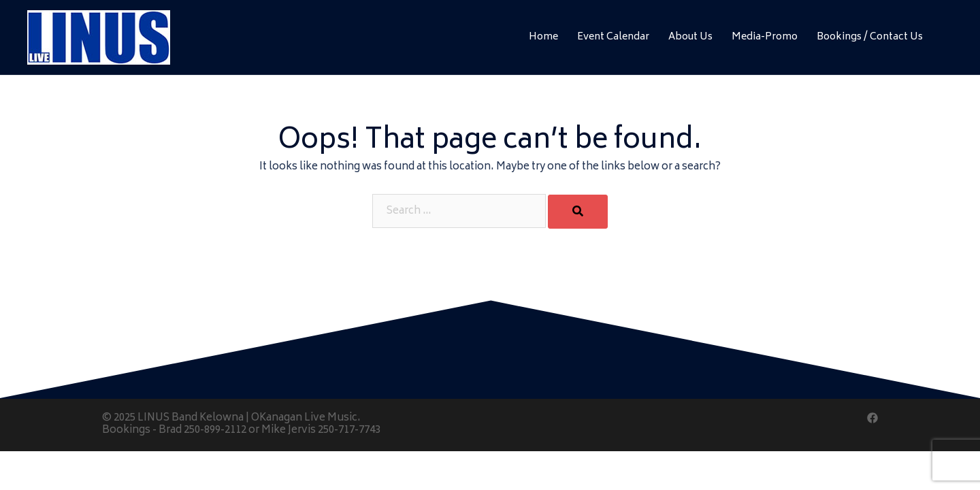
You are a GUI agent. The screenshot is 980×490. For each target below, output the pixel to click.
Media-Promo (765, 37)
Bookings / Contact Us (870, 37)
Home (543, 37)
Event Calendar (613, 37)
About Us (690, 37)
